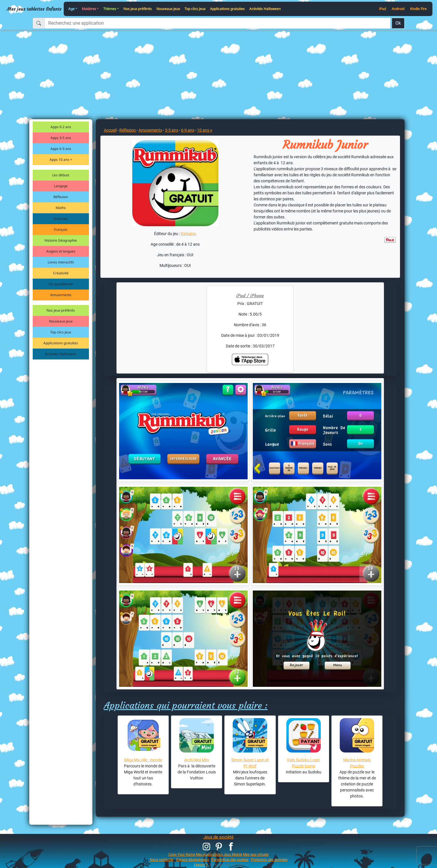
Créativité (61, 273)
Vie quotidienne (61, 284)
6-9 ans (188, 130)
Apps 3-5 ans (61, 138)
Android (398, 9)
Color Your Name (182, 854)
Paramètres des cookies (230, 860)
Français (61, 229)
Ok (398, 23)
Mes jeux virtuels (256, 854)
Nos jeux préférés (138, 9)
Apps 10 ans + (61, 160)
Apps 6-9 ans (61, 149)
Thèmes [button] (110, 9)
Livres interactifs (61, 262)
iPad (382, 9)
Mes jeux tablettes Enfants (34, 9)
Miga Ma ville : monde (143, 760)
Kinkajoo (189, 234)
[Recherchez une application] (217, 23)
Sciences (61, 219)
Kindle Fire (418, 9)
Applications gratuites (227, 9)
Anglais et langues (61, 251)
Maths (61, 208)
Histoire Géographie (61, 240)
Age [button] (71, 9)
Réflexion (61, 197)
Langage (61, 186)
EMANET (201, 865)
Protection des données (269, 860)
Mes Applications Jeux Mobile (219, 854)
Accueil (110, 130)
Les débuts (61, 175)
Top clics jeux (195, 9)
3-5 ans (172, 130)
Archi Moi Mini (197, 760)
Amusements (61, 295)
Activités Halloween (265, 9)
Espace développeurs (193, 860)
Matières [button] (89, 9)
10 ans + (205, 130)
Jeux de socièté (218, 837)
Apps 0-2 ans (61, 127)
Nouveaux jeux (168, 9)
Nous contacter (162, 860)
